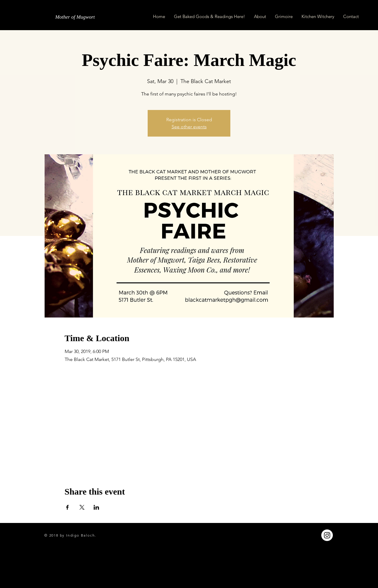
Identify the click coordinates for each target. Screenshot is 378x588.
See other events (189, 127)
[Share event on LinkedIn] (96, 507)
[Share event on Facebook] (67, 507)
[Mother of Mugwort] (75, 17)
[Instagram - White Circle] (327, 535)
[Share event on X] (82, 507)
